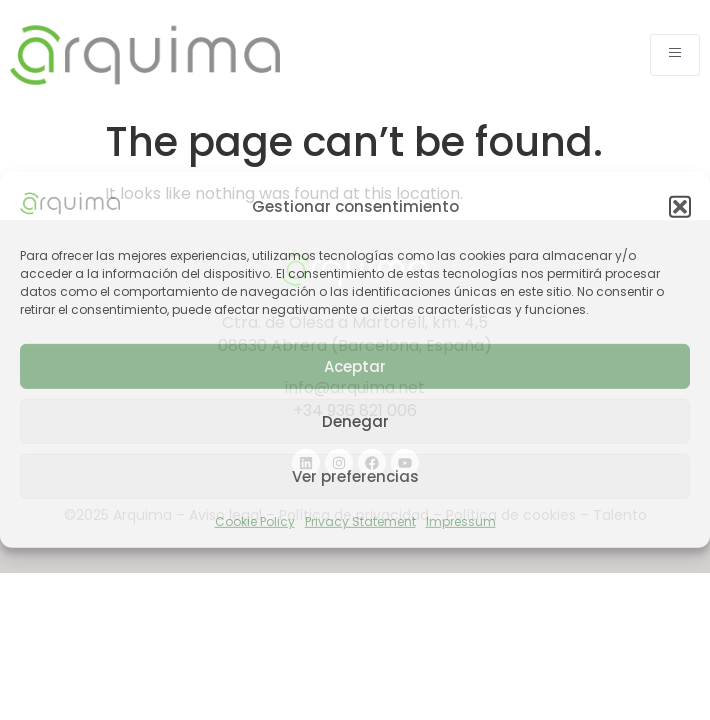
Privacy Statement (360, 521)
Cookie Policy (255, 521)
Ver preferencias (355, 476)
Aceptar (355, 366)
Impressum (461, 521)
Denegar (355, 421)
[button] (680, 207)
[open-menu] (675, 55)
